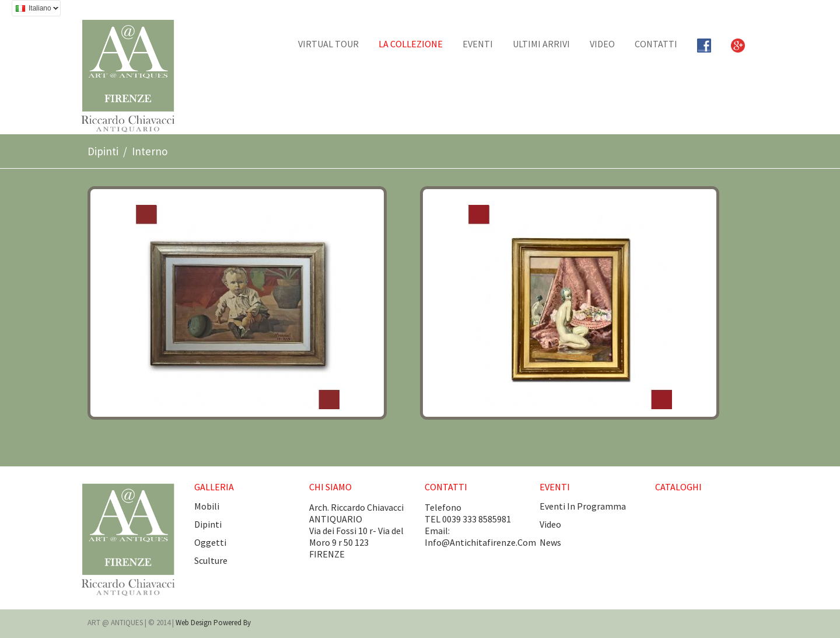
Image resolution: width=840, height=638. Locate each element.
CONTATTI (656, 44)
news (550, 542)
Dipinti (103, 151)
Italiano (35, 10)
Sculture (211, 560)
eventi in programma (583, 506)
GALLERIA (214, 487)
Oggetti (210, 542)
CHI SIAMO (330, 487)
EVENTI (478, 44)
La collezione (411, 44)
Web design (195, 623)
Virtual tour (328, 44)
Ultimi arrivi (541, 44)
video (550, 524)
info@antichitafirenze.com (480, 542)
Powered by (232, 623)
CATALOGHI (678, 487)
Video (602, 44)
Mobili (207, 506)
